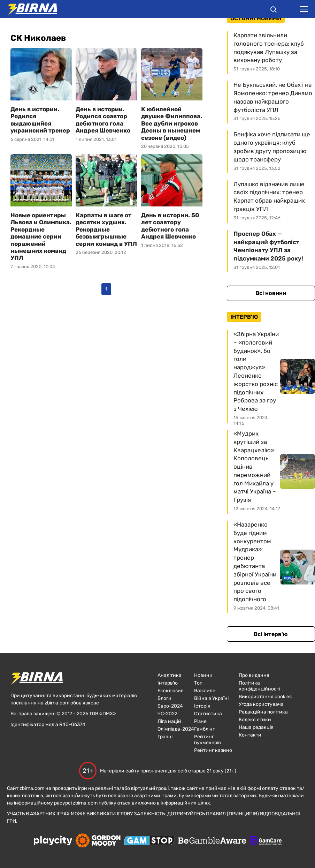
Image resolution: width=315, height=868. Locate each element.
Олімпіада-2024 (176, 729)
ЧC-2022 (167, 714)
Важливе (205, 691)
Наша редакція (256, 727)
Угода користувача (261, 704)
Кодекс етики (255, 720)
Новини (203, 675)
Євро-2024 (170, 706)
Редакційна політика (263, 712)
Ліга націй (169, 721)
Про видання (254, 675)
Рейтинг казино (213, 750)
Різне (200, 721)
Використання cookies (265, 697)
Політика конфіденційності (259, 686)
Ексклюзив (171, 691)
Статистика (208, 714)
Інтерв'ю (168, 683)
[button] (274, 10)
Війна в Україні (211, 698)
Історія (202, 706)
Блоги (164, 698)
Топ (198, 683)
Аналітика (170, 675)
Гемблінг (204, 729)
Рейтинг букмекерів (208, 740)
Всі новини (271, 293)
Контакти (250, 735)
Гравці (165, 737)
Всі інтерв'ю (271, 634)
